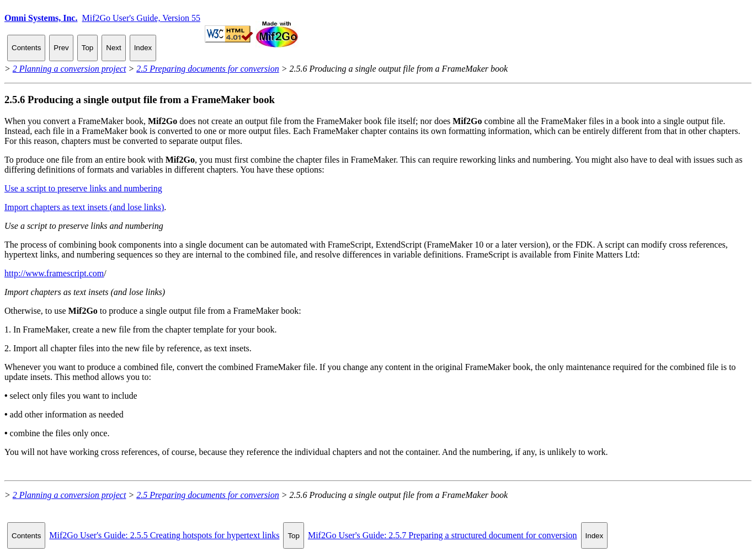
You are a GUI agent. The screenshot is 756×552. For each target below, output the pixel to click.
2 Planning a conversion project (70, 69)
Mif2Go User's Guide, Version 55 (141, 18)
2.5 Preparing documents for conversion (207, 69)
